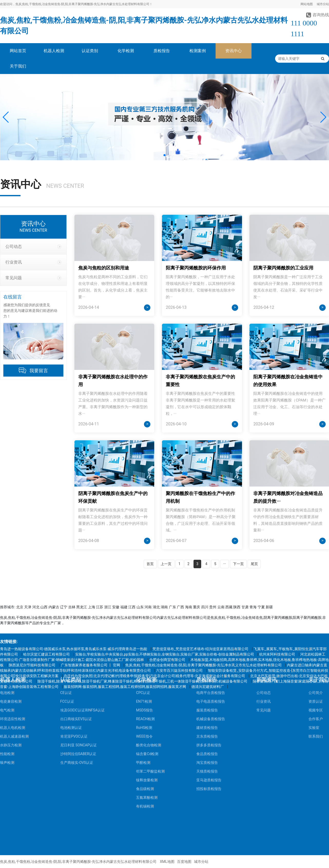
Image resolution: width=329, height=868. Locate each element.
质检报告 (162, 51)
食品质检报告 (207, 690)
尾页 (254, 564)
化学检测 (126, 51)
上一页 (166, 564)
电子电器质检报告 (211, 638)
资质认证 (316, 638)
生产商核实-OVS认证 (77, 699)
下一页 (238, 564)
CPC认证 (143, 629)
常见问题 (33, 278)
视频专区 (316, 647)
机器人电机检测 (13, 664)
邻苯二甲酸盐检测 (150, 708)
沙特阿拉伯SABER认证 (78, 690)
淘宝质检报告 (207, 699)
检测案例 (198, 51)
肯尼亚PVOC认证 (74, 673)
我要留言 (39, 371)
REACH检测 (145, 656)
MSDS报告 (144, 647)
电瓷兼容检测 (11, 638)
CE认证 (66, 629)
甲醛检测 (143, 699)
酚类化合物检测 (149, 682)
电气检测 (7, 647)
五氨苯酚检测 (147, 734)
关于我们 (18, 66)
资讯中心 (234, 51)
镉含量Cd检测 (147, 690)
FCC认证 (67, 638)
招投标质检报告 (209, 725)
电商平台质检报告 (211, 629)
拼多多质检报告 (209, 682)
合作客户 (316, 656)
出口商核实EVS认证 (76, 656)
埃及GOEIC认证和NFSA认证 (83, 647)
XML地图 (167, 862)
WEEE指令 (144, 673)
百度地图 (184, 862)
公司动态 (33, 246)
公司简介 (316, 629)
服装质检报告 (207, 647)
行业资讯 (33, 262)
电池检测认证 (71, 664)
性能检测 (7, 690)
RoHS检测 (144, 664)
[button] (6, 117)
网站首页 (18, 51)
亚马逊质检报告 (209, 717)
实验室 (314, 664)
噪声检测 (7, 699)
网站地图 (307, 4)
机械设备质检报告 (211, 656)
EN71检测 (144, 638)
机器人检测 (54, 51)
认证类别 (90, 51)
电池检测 (7, 629)
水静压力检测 (11, 682)
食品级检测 (145, 725)
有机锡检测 (145, 743)
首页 (150, 564)
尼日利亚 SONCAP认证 (79, 682)
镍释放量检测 (147, 717)
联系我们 (316, 673)
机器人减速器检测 (14, 673)
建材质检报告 (207, 664)
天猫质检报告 (207, 708)
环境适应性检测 (13, 656)
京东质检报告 (207, 673)
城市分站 (323, 4)
